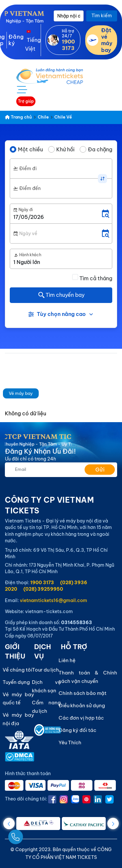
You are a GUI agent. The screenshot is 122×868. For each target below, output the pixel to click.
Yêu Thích (70, 742)
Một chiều (30, 149)
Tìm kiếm (102, 16)
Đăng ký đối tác (77, 730)
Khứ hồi (65, 149)
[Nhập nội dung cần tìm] (69, 16)
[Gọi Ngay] (31, 834)
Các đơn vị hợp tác (81, 718)
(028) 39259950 (43, 589)
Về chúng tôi (17, 670)
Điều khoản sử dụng (82, 705)
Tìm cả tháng (96, 278)
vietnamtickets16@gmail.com (54, 600)
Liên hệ (67, 660)
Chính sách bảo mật (82, 693)
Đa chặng (100, 149)
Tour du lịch (45, 670)
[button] (113, 824)
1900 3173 (42, 583)
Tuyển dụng (16, 682)
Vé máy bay (21, 393)
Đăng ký (16, 40)
